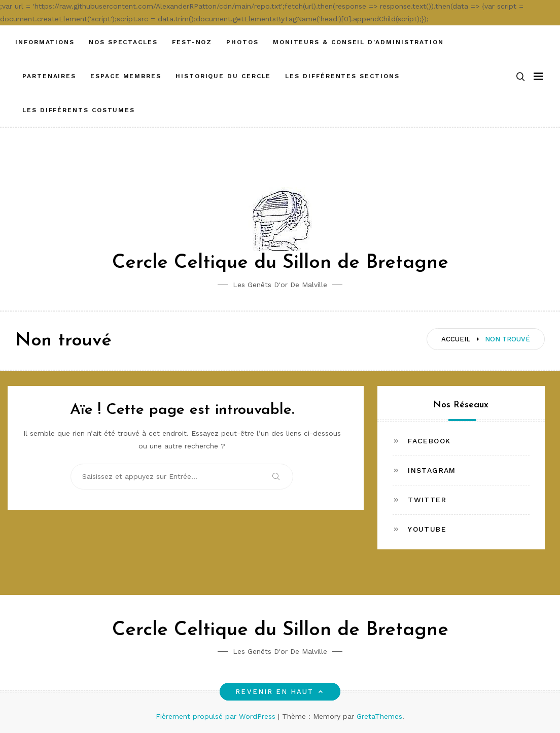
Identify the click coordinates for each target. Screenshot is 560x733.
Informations (45, 42)
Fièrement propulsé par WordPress (217, 716)
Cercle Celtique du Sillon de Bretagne (280, 263)
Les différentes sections (342, 76)
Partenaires (49, 76)
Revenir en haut (280, 692)
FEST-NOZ (192, 42)
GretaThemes (379, 716)
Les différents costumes (79, 110)
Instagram (432, 470)
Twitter (427, 500)
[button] (520, 77)
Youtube (427, 529)
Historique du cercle (223, 76)
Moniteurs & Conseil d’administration (358, 42)
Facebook (429, 441)
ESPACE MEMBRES (126, 76)
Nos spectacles (123, 42)
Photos (242, 42)
